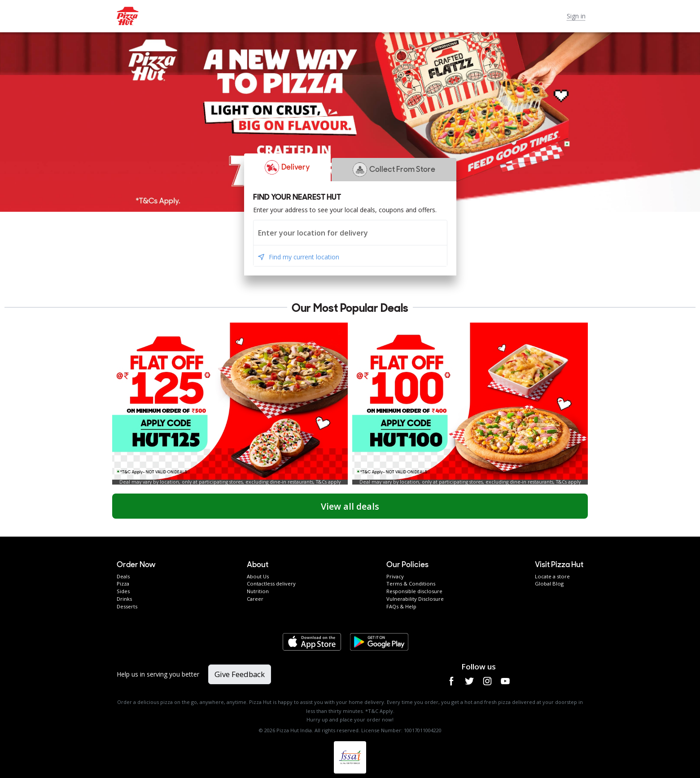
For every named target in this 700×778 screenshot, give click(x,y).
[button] (288, 167)
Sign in (576, 16)
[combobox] (350, 233)
